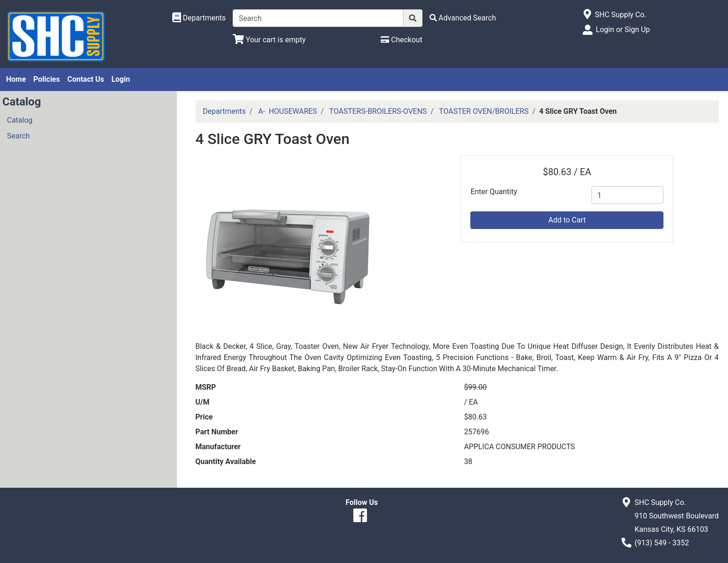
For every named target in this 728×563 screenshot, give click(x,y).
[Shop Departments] (199, 18)
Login (121, 79)
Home (16, 79)
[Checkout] (401, 40)
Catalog (20, 120)
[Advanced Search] (463, 18)
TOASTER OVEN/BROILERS (484, 111)
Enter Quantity (494, 192)
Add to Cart (567, 220)
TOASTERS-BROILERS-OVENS (378, 111)
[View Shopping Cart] (269, 40)
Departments (224, 111)
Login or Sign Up (623, 29)
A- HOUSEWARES (288, 111)
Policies (47, 79)
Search (18, 136)
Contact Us (86, 79)
